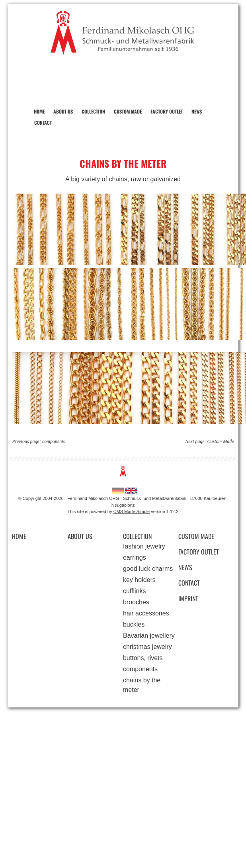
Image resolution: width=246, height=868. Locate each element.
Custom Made (128, 111)
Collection (93, 111)
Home (39, 111)
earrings (135, 557)
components (54, 441)
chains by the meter (142, 685)
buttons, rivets (143, 658)
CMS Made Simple (132, 511)
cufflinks (135, 591)
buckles (134, 624)
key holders (139, 580)
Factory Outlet (167, 111)
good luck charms (148, 569)
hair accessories (146, 613)
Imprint (188, 598)
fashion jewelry (144, 546)
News (197, 111)
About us (63, 111)
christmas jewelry (147, 647)
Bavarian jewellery (149, 636)
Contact (43, 122)
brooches (136, 602)
